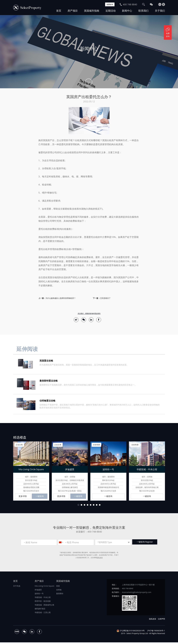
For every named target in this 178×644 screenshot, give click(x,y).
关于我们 (160, 11)
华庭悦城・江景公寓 (43, 614)
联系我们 (143, 11)
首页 (59, 11)
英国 (58, 588)
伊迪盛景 (38, 591)
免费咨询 (109, 4)
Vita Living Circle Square (44, 588)
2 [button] (81, 507)
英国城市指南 (92, 11)
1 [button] (78, 507)
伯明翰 (59, 591)
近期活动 (111, 11)
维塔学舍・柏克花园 (43, 603)
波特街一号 (39, 595)
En (160, 4)
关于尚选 (17, 588)
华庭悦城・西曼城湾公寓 (44, 606)
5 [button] (91, 507)
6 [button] (94, 507)
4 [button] (88, 507)
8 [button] (100, 507)
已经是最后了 (105, 298)
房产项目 (73, 11)
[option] (89, 52)
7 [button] (97, 507)
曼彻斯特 (60, 595)
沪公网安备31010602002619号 (132, 632)
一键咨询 (40, 497)
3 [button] (85, 507)
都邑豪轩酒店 (40, 610)
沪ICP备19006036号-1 (156, 632)
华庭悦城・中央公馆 (43, 599)
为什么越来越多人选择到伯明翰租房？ (61, 298)
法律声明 (161, 620)
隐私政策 (100, 559)
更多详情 (23, 497)
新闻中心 (127, 11)
